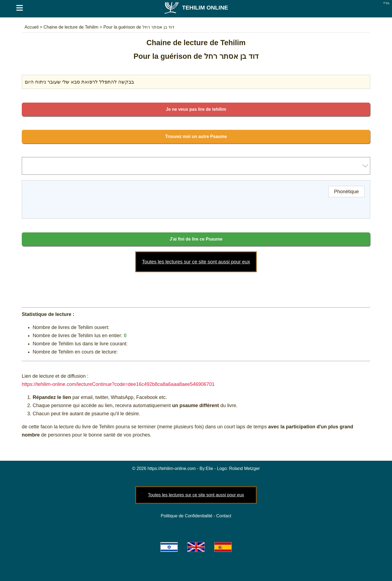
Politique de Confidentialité (187, 516)
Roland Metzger (245, 468)
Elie (209, 468)
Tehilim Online (196, 7)
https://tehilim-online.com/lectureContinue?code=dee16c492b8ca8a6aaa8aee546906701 (118, 384)
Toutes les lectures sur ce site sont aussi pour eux (196, 262)
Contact (224, 516)
